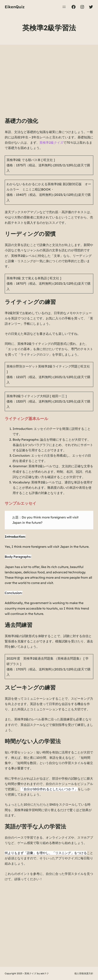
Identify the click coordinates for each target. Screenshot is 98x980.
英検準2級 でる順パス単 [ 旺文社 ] (31, 160)
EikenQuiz (15, 7)
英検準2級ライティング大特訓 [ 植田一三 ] (37, 396)
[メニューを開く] (64, 7)
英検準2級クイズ (51, 143)
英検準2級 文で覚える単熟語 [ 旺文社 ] (34, 278)
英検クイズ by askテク (37, 973)
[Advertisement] (49, 85)
